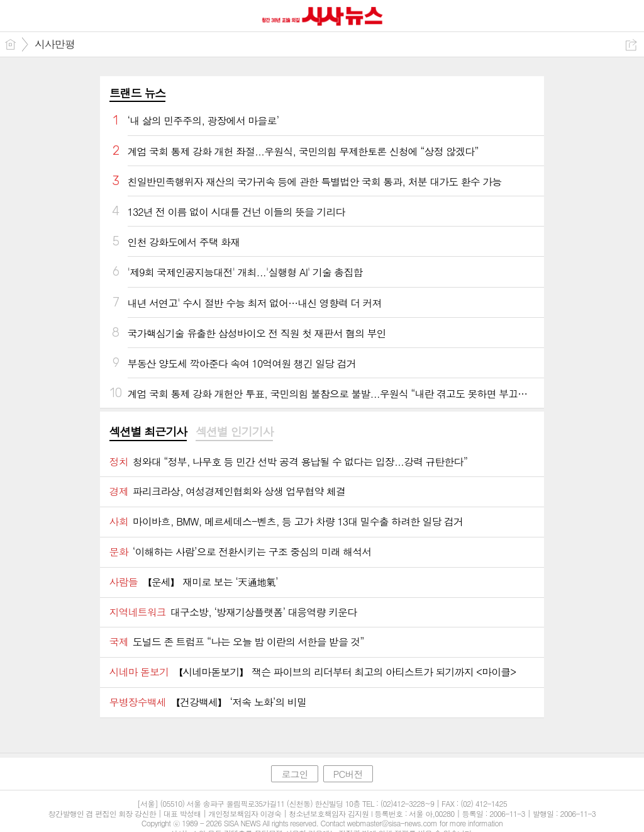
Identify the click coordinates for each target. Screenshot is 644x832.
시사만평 (55, 44)
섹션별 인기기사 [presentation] (234, 432)
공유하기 (631, 45)
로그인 (294, 774)
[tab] (148, 432)
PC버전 (348, 774)
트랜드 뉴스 (138, 93)
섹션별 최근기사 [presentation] (148, 432)
